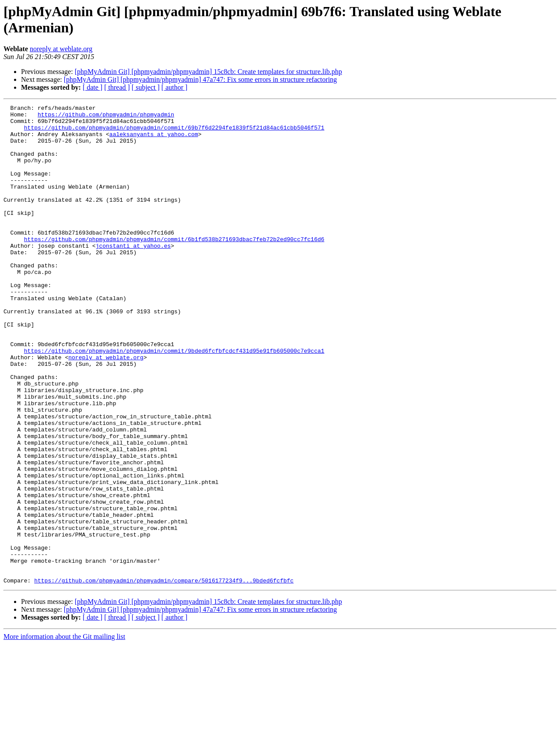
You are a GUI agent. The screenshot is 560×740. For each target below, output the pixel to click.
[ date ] (93, 87)
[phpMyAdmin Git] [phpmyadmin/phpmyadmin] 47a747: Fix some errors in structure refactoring (200, 79)
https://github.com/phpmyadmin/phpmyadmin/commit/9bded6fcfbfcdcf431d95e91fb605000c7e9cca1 (174, 400)
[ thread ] (117, 87)
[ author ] (175, 87)
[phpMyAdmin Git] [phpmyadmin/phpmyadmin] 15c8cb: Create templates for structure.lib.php (208, 72)
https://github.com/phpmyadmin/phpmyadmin (106, 117)
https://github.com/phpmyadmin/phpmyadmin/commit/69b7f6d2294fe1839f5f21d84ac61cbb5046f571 (174, 133)
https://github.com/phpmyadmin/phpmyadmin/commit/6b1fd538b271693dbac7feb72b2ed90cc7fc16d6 (174, 267)
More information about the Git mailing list (64, 732)
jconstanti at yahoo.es (133, 274)
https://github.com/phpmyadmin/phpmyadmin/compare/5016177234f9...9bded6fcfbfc (164, 676)
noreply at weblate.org (61, 49)
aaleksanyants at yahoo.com (154, 140)
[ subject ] (146, 87)
